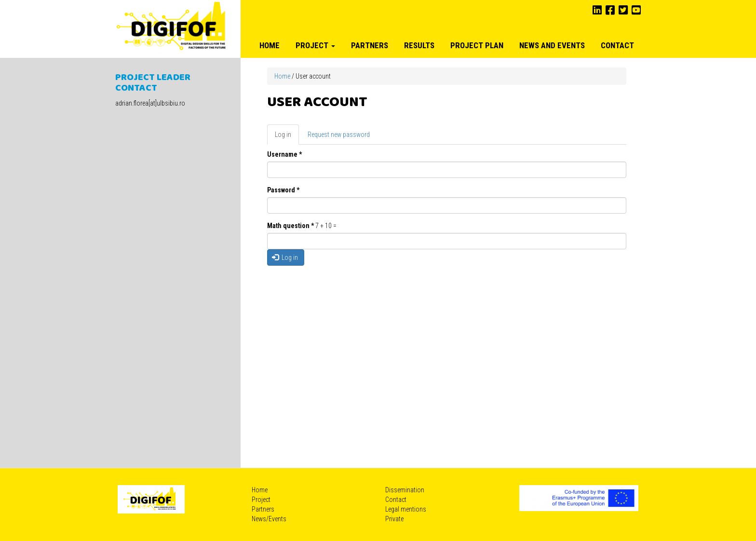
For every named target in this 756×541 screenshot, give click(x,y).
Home (270, 45)
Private (394, 519)
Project (315, 45)
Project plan (477, 45)
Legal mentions (406, 509)
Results (419, 45)
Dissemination (405, 490)
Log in (287, 137)
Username (284, 154)
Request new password (339, 135)
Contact (617, 45)
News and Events (552, 45)
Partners (370, 45)
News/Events (269, 519)
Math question (290, 226)
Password (283, 190)
